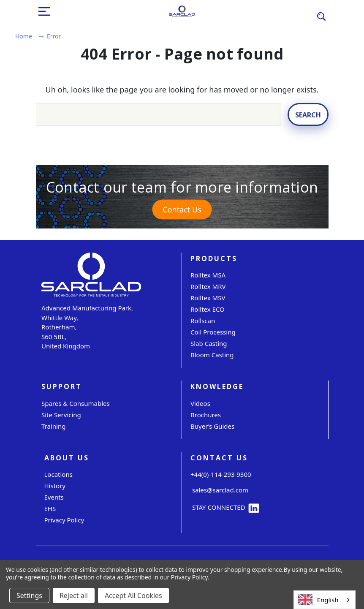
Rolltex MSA (208, 275)
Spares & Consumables (76, 403)
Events (54, 497)
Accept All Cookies (133, 595)
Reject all (74, 595)
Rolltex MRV (208, 286)
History (55, 486)
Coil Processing (213, 332)
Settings (29, 595)
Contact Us (182, 209)
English (318, 600)
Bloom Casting (212, 355)
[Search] (321, 16)
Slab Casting (209, 343)
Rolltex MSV (208, 298)
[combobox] (325, 600)
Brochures (206, 415)
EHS (50, 508)
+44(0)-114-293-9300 (221, 474)
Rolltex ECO (208, 309)
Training (53, 426)
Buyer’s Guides (212, 426)
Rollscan (203, 321)
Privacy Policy (64, 520)
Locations (58, 474)
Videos (200, 403)
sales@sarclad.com (219, 490)
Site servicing (61, 415)
